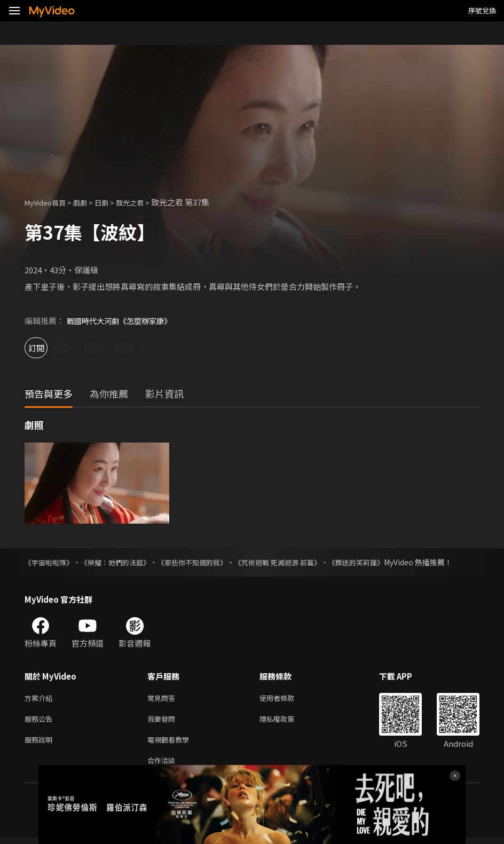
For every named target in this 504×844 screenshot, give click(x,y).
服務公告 (41, 721)
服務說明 (41, 743)
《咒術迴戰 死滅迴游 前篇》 (295, 562)
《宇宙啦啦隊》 (51, 562)
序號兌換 (482, 10)
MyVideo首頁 (49, 202)
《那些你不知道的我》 (204, 562)
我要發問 (163, 721)
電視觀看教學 (171, 743)
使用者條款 (286, 699)
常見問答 (163, 699)
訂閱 (46, 348)
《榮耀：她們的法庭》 (122, 562)
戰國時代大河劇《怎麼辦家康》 (123, 321)
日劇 (112, 202)
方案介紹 (41, 699)
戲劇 (89, 202)
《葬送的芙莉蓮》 (379, 562)
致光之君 (144, 202)
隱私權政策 (286, 721)
